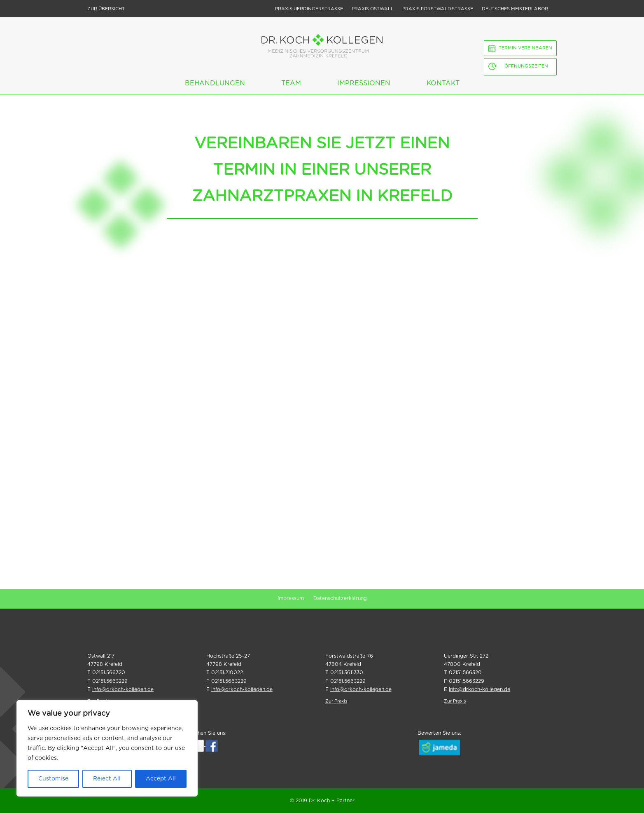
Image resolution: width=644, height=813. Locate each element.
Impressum (291, 598)
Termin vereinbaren (525, 48)
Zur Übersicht (106, 9)
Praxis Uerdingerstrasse (309, 9)
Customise (53, 779)
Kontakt (443, 83)
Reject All (107, 779)
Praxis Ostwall (373, 9)
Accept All (161, 779)
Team (291, 83)
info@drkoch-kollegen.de (123, 689)
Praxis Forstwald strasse (438, 9)
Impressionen (364, 83)
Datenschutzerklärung (340, 598)
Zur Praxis (336, 701)
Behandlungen (215, 83)
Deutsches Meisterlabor (515, 9)
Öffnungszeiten (526, 66)
